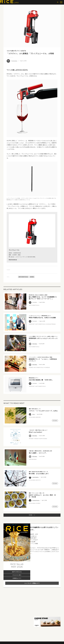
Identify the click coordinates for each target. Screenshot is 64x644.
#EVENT (31, 439)
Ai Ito (32, 414)
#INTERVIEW (33, 459)
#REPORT (32, 324)
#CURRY (38, 503)
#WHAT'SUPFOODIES (41, 439)
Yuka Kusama (34, 477)
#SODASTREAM (51, 324)
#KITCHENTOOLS (23, 277)
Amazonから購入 (17, 575)
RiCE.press (33, 344)
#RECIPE (38, 417)
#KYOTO (38, 480)
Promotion (12, 61)
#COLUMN (32, 417)
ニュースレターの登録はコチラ (32, 583)
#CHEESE (47, 367)
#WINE (32, 277)
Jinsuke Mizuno (34, 500)
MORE (32, 515)
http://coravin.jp (13, 260)
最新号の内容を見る (17, 572)
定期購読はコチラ (17, 578)
